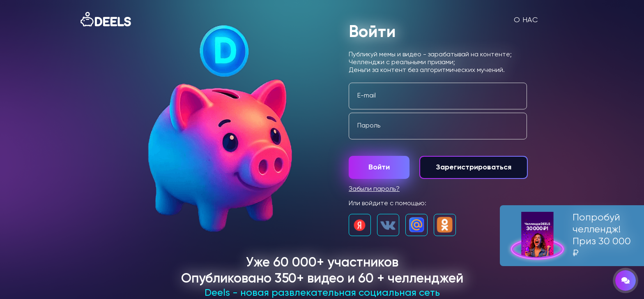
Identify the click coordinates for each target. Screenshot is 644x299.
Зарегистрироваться (474, 167)
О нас (526, 20)
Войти (379, 167)
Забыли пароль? (374, 189)
